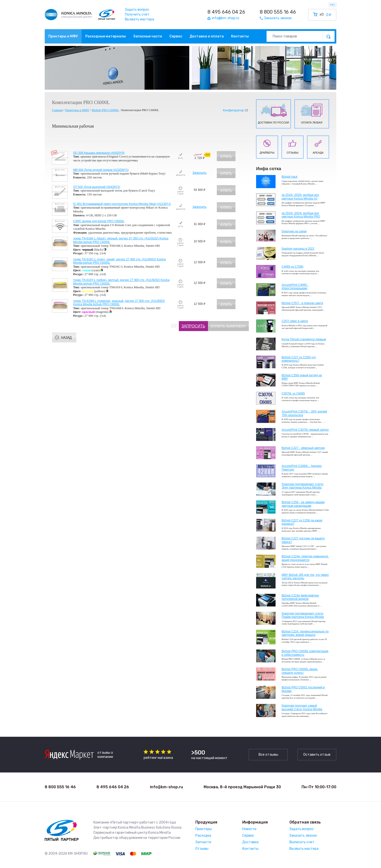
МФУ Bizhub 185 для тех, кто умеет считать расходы (305, 577)
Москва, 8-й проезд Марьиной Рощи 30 (242, 787)
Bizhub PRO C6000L (105, 110)
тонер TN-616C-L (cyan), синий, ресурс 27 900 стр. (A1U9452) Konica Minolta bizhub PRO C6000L (119, 261)
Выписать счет (302, 842)
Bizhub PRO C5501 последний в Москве (303, 689)
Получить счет (137, 14)
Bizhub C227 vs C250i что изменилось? (299, 359)
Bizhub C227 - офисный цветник (303, 448)
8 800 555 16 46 (278, 12)
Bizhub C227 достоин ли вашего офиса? (303, 540)
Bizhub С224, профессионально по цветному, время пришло (305, 633)
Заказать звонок (303, 836)
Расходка (203, 836)
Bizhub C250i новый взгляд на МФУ (302, 377)
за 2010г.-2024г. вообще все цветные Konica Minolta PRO (301, 215)
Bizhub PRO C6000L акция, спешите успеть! (300, 671)
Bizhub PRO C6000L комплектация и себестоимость (305, 653)
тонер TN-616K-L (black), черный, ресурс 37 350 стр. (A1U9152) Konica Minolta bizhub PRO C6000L (121, 240)
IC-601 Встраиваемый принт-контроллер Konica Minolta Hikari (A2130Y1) (122, 204)
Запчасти (203, 842)
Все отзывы (268, 755)
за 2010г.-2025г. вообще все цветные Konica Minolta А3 (300, 197)
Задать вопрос (137, 10)
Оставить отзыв (317, 755)
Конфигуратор (233, 110)
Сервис (176, 36)
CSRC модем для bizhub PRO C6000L (99, 221)
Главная (57, 110)
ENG (333, 5)
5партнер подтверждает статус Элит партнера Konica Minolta (303, 486)
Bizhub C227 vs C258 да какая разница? (302, 522)
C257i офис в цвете (295, 321)
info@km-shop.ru (166, 787)
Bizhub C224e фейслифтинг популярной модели (300, 597)
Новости (249, 829)
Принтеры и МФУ (63, 36)
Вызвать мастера (139, 19)
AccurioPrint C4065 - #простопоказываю (295, 287)
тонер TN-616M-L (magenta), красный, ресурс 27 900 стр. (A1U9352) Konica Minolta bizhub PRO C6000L (119, 303)
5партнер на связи (294, 231)
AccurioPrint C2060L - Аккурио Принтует (302, 468)
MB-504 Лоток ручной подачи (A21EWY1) (101, 170)
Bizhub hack (290, 177)
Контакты (240, 36)
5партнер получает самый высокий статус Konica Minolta (302, 707)
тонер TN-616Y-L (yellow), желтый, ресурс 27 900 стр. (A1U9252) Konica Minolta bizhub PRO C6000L (121, 282)
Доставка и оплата (207, 36)
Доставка (250, 842)
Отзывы (202, 849)
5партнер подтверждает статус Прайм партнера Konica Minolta (303, 615)
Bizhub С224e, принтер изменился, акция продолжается (305, 558)
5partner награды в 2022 (298, 249)
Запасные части (148, 36)
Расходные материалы (106, 36)
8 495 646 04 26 (226, 12)
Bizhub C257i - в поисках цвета (302, 303)
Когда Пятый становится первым (304, 339)
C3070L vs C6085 (293, 394)
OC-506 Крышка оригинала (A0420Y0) (99, 153)
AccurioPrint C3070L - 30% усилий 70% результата (304, 413)
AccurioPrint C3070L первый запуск (305, 430)
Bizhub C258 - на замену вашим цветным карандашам (303, 504)
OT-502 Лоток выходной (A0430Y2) (97, 187)
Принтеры (204, 829)
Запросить (199, 173)
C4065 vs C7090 (292, 267)
